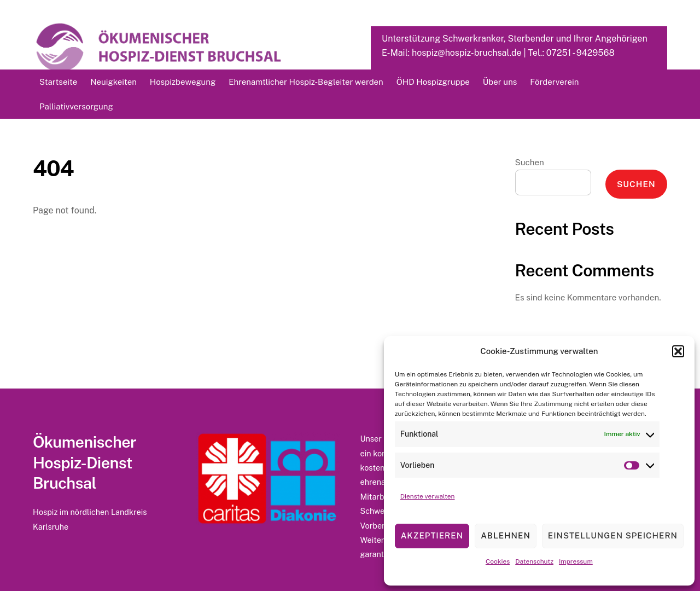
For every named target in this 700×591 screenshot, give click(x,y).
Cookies (498, 561)
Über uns (500, 82)
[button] (678, 351)
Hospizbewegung (183, 82)
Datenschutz (534, 561)
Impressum (576, 561)
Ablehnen (506, 535)
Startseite (58, 82)
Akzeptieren (432, 535)
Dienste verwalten (428, 496)
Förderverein (554, 82)
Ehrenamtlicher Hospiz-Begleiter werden (306, 82)
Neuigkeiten (113, 82)
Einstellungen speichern (613, 535)
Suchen (530, 162)
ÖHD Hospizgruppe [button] (433, 82)
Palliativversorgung (76, 106)
